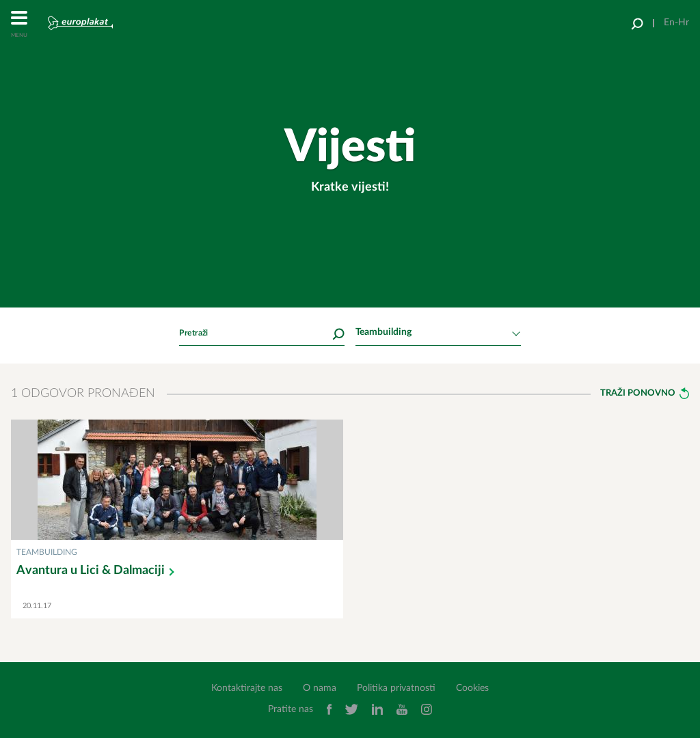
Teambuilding (47, 552)
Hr (684, 23)
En (669, 23)
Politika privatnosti (396, 688)
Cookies (472, 688)
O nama (320, 688)
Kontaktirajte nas (247, 688)
